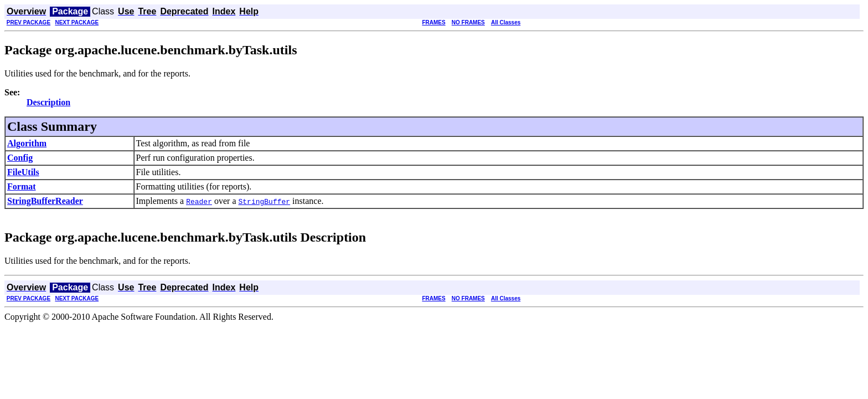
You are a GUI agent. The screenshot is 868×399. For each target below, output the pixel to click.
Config (20, 158)
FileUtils (23, 172)
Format (22, 186)
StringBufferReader (45, 201)
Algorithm (27, 143)
